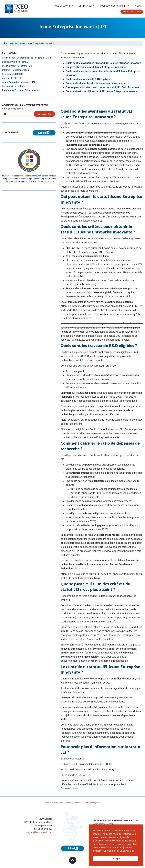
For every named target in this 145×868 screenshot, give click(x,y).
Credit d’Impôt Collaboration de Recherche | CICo (26, 58)
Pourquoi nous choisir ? (114, 6)
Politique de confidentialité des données (63, 803)
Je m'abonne (44, 114)
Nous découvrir (63, 6)
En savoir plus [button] (127, 851)
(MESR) (110, 770)
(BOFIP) (108, 764)
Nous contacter (132, 12)
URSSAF (81, 775)
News (138, 6)
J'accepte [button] (116, 858)
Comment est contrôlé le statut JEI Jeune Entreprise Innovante (101, 91)
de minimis (92, 191)
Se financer (86, 6)
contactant (76, 759)
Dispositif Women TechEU (15, 62)
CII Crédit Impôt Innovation (16, 70)
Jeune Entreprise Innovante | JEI (18, 82)
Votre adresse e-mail (12, 109)
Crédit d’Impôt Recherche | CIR (17, 66)
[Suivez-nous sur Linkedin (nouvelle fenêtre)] (44, 133)
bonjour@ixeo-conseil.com (39, 832)
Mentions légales (92, 803)
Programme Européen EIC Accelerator (21, 90)
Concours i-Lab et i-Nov (14, 86)
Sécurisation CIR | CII (13, 74)
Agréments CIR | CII (12, 78)
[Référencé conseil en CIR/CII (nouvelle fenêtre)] (29, 160)
